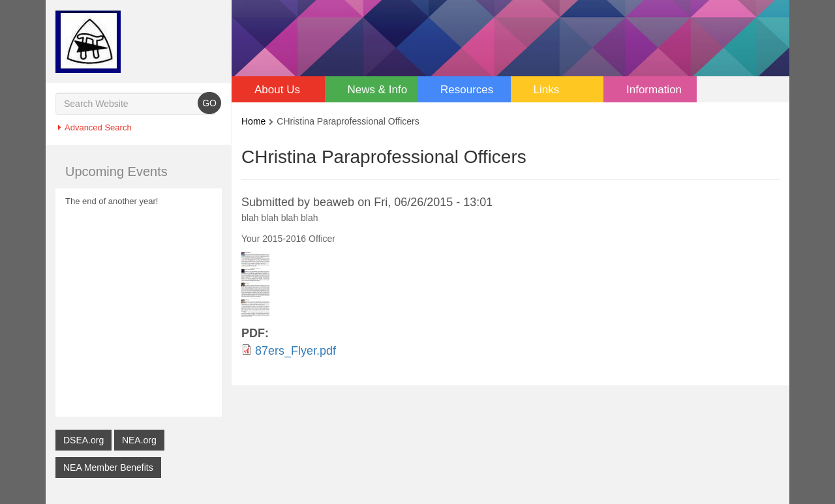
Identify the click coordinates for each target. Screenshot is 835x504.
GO (209, 103)
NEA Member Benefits (108, 467)
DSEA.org (83, 440)
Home (253, 121)
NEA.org (139, 440)
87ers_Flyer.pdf (296, 350)
